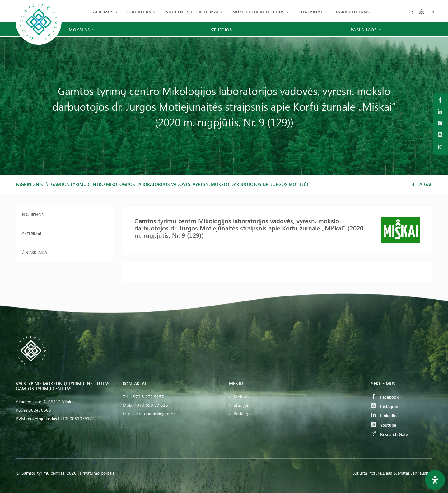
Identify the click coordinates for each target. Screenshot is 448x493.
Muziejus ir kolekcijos (259, 12)
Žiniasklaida (35, 252)
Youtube (384, 425)
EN (432, 12)
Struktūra (139, 12)
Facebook (385, 397)
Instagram (385, 406)
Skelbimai (32, 233)
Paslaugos (243, 413)
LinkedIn (384, 416)
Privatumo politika (97, 473)
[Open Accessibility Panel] (435, 480)
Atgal (422, 184)
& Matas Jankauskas (413, 473)
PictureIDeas (380, 473)
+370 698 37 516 (151, 405)
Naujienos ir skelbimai (192, 12)
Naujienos (33, 214)
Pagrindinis (29, 184)
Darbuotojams (353, 12)
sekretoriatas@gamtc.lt (154, 413)
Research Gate (390, 434)
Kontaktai (310, 12)
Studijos (241, 405)
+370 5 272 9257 (147, 397)
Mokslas (241, 397)
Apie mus (103, 12)
